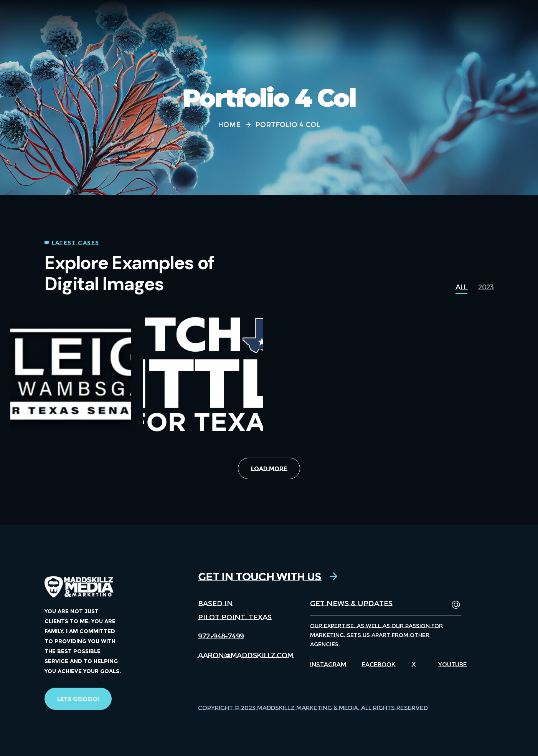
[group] (461, 287)
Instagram (328, 664)
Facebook (379, 664)
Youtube (453, 664)
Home (229, 125)
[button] (78, 699)
